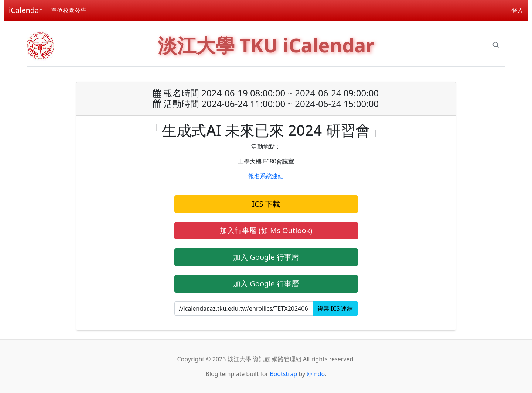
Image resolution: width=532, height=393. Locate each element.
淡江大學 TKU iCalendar (266, 45)
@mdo (316, 374)
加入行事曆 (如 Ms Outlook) (266, 230)
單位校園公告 (69, 10)
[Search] (496, 45)
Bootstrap (283, 374)
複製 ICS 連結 (335, 308)
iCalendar (25, 10)
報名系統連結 (266, 176)
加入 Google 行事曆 (266, 257)
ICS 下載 (266, 204)
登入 (517, 10)
